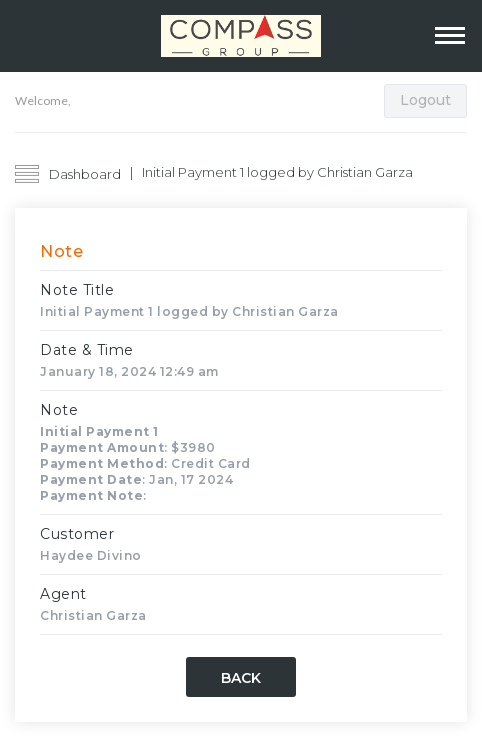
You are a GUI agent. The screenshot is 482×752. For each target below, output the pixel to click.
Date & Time (87, 350)
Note (59, 410)
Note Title (77, 290)
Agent (63, 594)
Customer (77, 534)
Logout (425, 100)
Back (241, 678)
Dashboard (85, 174)
